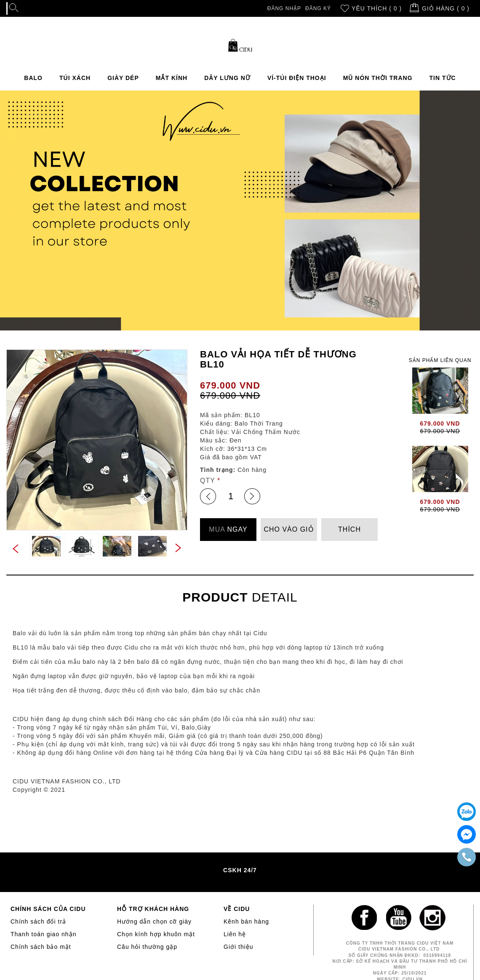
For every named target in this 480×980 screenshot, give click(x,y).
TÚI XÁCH (75, 78)
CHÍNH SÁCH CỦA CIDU (48, 909)
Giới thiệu (239, 947)
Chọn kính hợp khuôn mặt (156, 934)
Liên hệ (235, 934)
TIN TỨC (443, 78)
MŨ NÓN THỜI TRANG (378, 78)
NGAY (228, 529)
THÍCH (349, 529)
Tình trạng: (218, 470)
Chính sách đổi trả (38, 921)
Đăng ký (318, 8)
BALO (33, 78)
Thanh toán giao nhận (43, 934)
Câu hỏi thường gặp (147, 947)
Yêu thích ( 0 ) (377, 8)
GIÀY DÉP (123, 78)
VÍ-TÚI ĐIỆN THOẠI (297, 78)
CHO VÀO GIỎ (289, 529)
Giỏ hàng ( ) (446, 8)
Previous (15, 549)
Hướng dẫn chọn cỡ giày (154, 921)
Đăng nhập (284, 8)
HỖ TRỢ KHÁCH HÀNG (153, 909)
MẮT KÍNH (172, 78)
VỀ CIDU (237, 909)
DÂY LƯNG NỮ (227, 78)
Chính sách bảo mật (41, 947)
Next (179, 547)
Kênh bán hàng (246, 921)
